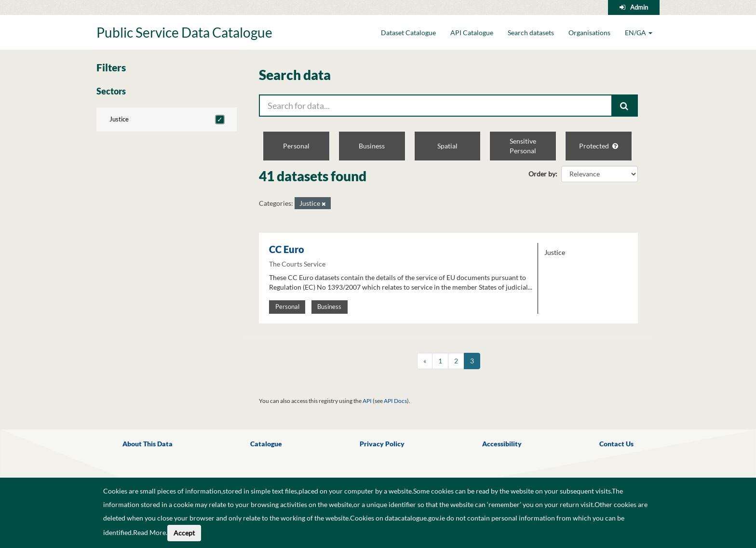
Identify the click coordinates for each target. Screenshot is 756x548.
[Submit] (625, 106)
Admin (639, 7)
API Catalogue (472, 33)
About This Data (148, 444)
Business (372, 146)
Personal (296, 146)
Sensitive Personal (523, 146)
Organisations (589, 33)
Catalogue (266, 444)
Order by (542, 174)
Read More (149, 532)
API (367, 401)
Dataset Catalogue (408, 33)
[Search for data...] (436, 106)
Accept (184, 533)
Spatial (447, 146)
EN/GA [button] (639, 33)
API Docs (395, 401)
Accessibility (502, 444)
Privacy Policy (382, 444)
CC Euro (287, 249)
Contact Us (616, 444)
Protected (599, 146)
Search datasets (531, 33)
